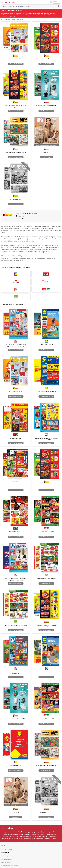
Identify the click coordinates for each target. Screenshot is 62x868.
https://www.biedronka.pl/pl (28, 214)
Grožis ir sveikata (6, 862)
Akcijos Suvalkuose (9, 19)
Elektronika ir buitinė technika (10, 866)
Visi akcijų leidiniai (7, 849)
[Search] (58, 6)
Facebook (21, 216)
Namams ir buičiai (7, 859)
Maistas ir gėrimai (7, 856)
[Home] (1, 19)
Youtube (21, 219)
